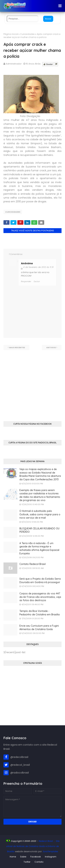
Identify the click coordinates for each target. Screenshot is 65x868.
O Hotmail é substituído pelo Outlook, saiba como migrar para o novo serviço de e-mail (40, 514)
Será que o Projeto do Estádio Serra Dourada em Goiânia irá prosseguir (40, 581)
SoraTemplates (50, 851)
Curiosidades (27, 34)
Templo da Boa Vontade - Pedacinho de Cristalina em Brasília (40, 613)
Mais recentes (17, 347)
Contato (39, 862)
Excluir (37, 281)
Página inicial (11, 34)
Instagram (51, 857)
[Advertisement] (32, 383)
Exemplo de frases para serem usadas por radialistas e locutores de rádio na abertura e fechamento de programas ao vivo (40, 495)
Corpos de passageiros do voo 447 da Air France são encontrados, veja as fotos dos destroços (40, 597)
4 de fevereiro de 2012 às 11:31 (38, 267)
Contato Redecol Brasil (32, 564)
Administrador (14, 64)
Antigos (51, 347)
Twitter (27, 862)
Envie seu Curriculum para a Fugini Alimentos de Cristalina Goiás (39, 628)
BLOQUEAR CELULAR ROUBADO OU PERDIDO (39, 530)
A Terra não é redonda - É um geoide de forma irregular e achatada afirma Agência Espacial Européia (39, 548)
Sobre (23, 857)
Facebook (36, 857)
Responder (26, 281)
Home (13, 857)
